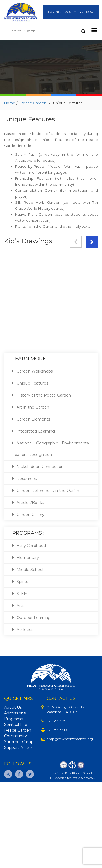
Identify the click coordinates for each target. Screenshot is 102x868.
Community (16, 736)
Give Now (86, 12)
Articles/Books (30, 503)
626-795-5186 (57, 721)
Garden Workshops (35, 371)
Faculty (70, 12)
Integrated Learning (36, 431)
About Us (13, 707)
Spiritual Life (16, 725)
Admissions (15, 713)
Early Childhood (31, 546)
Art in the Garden (33, 407)
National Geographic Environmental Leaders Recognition (51, 449)
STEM (22, 594)
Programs (13, 719)
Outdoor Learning (34, 618)
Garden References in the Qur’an (48, 491)
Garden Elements (33, 419)
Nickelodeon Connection (40, 467)
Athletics (25, 630)
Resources (27, 479)
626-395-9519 (57, 730)
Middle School (30, 570)
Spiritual (24, 582)
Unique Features (32, 383)
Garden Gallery (30, 515)
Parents (55, 12)
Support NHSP (18, 747)
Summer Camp (19, 742)
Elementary (28, 558)
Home (10, 103)
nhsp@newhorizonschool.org (70, 739)
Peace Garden (33, 103)
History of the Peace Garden (44, 395)
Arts (20, 606)
